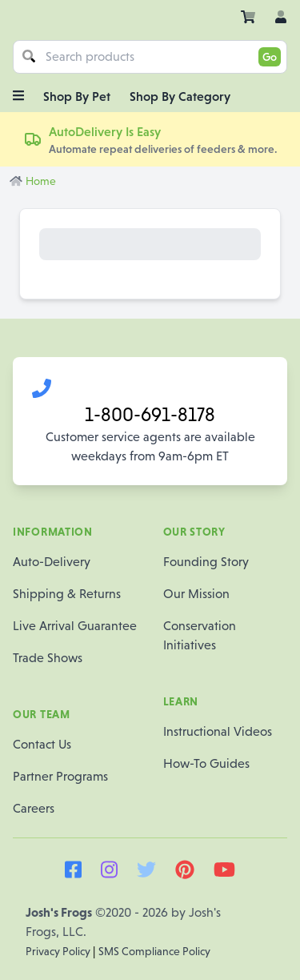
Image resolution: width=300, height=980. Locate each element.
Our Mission (196, 594)
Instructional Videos (218, 731)
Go (270, 57)
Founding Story (206, 562)
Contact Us (42, 744)
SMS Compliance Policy (154, 951)
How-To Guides (206, 763)
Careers (34, 808)
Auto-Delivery (52, 562)
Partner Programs (60, 776)
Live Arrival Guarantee (75, 626)
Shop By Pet (77, 96)
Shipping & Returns (67, 594)
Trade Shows (48, 658)
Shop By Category (180, 96)
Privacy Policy (59, 951)
